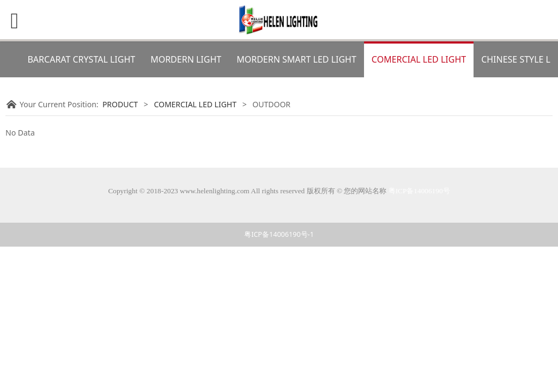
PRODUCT (120, 104)
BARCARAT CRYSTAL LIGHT (81, 59)
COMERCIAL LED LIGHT (419, 59)
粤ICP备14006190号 (419, 191)
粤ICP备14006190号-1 (279, 234)
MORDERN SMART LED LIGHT (296, 59)
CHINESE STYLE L (516, 59)
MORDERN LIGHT (186, 59)
